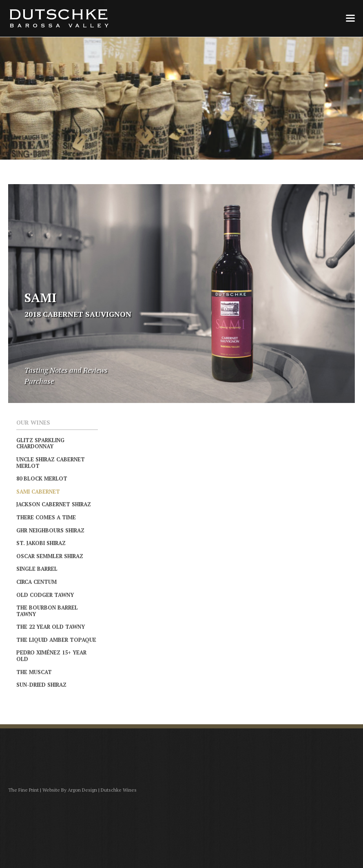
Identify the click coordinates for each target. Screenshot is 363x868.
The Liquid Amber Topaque (56, 640)
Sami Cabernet (38, 492)
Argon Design (82, 790)
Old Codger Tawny (45, 595)
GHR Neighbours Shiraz (50, 530)
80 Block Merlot (42, 479)
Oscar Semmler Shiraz (50, 556)
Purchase (39, 381)
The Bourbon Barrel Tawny (47, 611)
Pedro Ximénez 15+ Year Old (51, 656)
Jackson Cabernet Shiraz (54, 504)
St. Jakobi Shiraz (41, 543)
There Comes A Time (46, 517)
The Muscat (34, 672)
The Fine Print (23, 790)
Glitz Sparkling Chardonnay (40, 443)
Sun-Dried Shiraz (41, 685)
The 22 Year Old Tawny (51, 627)
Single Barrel (37, 569)
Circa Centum (37, 582)
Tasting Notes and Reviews (66, 370)
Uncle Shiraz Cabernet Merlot (51, 463)
